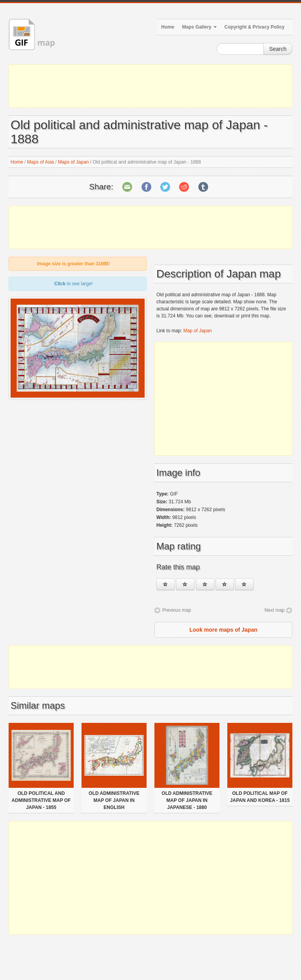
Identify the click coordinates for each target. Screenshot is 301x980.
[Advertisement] (150, 86)
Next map (275, 610)
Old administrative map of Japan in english (114, 800)
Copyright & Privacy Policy (255, 27)
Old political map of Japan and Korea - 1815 (260, 797)
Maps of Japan (73, 162)
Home (168, 27)
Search (278, 49)
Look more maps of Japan (223, 630)
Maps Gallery (199, 27)
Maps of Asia (41, 162)
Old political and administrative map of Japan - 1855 (41, 800)
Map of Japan (198, 331)
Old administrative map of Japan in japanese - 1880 (187, 800)
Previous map (177, 610)
